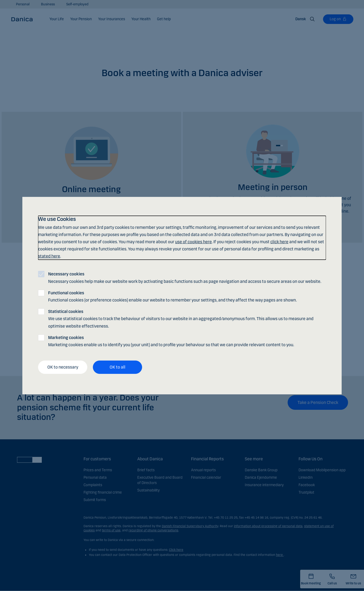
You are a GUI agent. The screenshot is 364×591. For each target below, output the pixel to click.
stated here (49, 256)
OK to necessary (63, 367)
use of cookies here (193, 242)
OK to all (117, 367)
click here (279, 242)
